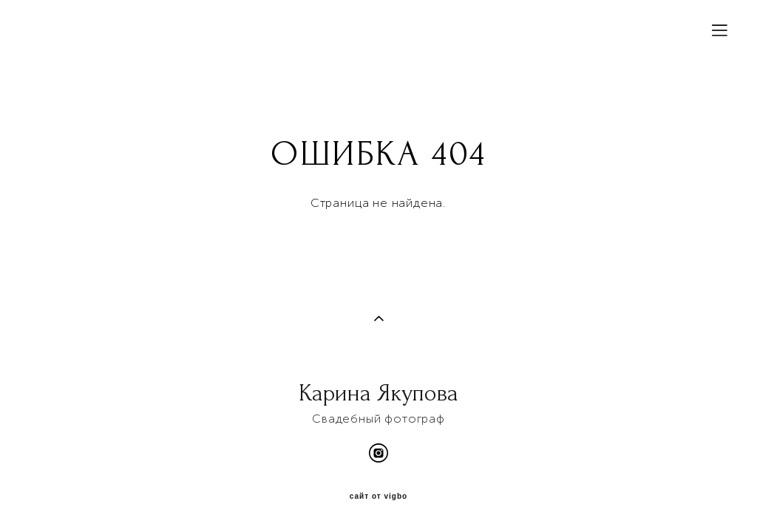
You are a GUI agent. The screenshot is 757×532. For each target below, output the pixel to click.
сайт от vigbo (378, 497)
